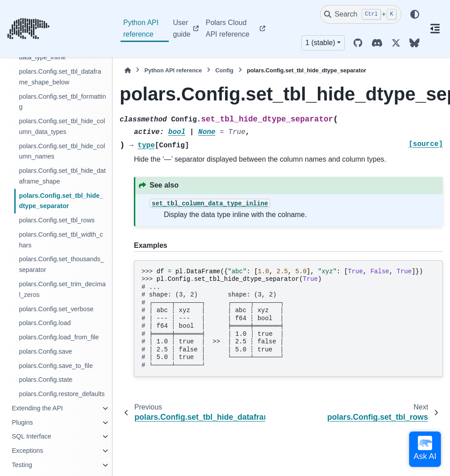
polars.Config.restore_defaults (62, 394)
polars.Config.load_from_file (59, 337)
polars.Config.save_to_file (56, 366)
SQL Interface (31, 436)
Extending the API (37, 408)
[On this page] (435, 29)
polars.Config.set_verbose (56, 309)
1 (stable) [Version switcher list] (320, 43)
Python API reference (141, 28)
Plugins (22, 422)
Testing (22, 465)
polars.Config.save (45, 351)
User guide (182, 28)
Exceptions (27, 451)
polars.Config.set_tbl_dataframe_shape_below (60, 77)
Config (224, 70)
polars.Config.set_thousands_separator (61, 264)
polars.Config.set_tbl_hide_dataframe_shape (62, 176)
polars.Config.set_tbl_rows (57, 220)
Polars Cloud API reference (228, 28)
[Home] (128, 70)
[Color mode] (415, 14)
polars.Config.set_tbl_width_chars (61, 240)
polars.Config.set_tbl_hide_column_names (62, 151)
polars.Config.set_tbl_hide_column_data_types (62, 126)
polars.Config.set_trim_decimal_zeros (62, 289)
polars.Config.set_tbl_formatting (62, 102)
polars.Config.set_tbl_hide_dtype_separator (61, 201)
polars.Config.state (46, 380)
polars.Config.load (45, 323)
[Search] (361, 14)
